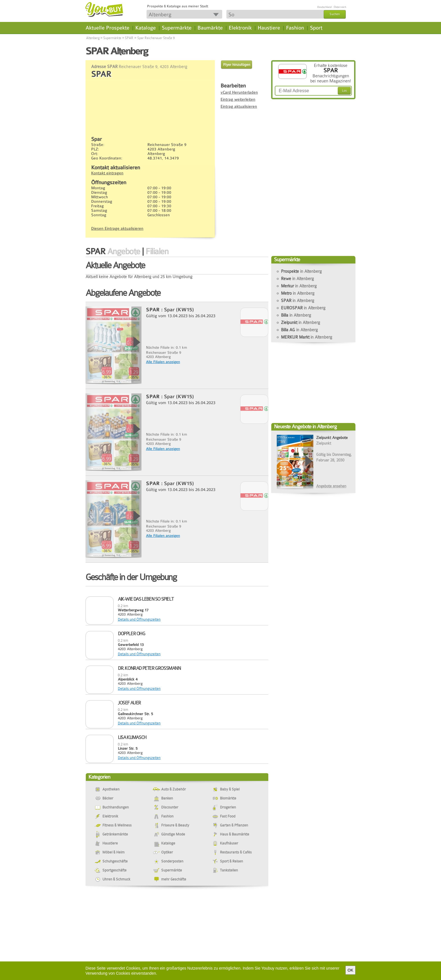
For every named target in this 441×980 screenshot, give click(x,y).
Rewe (297, 279)
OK (350, 970)
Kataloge (146, 28)
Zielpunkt (301, 323)
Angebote (124, 251)
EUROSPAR (303, 308)
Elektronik (240, 28)
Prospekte (301, 271)
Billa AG (299, 330)
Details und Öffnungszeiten (139, 619)
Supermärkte (177, 28)
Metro (298, 293)
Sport (316, 28)
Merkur (299, 286)
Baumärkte (210, 28)
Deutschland (324, 7)
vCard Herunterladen (239, 92)
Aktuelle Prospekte (107, 28)
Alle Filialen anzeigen (163, 362)
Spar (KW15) (179, 310)
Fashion (295, 28)
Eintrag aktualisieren (239, 106)
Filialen (157, 251)
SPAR (129, 38)
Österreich (340, 7)
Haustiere (269, 28)
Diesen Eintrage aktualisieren (117, 228)
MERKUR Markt (307, 337)
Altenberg (93, 38)
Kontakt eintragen (107, 173)
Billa (296, 315)
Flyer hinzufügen (237, 65)
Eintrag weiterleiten (238, 99)
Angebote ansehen (331, 486)
